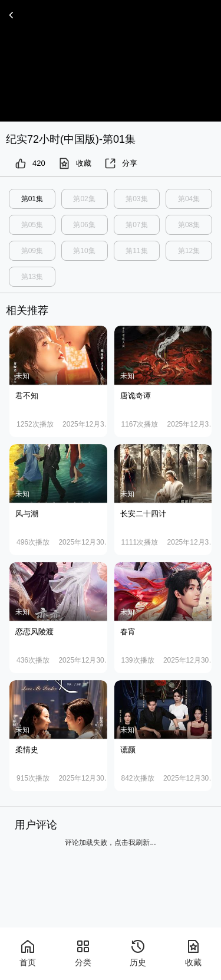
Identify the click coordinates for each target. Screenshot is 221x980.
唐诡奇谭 (136, 396)
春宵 (128, 632)
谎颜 (128, 750)
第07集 (136, 225)
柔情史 (27, 750)
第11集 (136, 251)
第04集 (189, 199)
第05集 (32, 225)
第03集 (136, 199)
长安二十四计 (143, 514)
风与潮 (27, 514)
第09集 (32, 251)
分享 (121, 163)
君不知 (27, 396)
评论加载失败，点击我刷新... (110, 843)
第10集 (84, 251)
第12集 (189, 251)
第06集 (84, 225)
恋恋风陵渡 (34, 632)
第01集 (32, 199)
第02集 (84, 199)
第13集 (32, 277)
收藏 (75, 163)
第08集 (189, 225)
